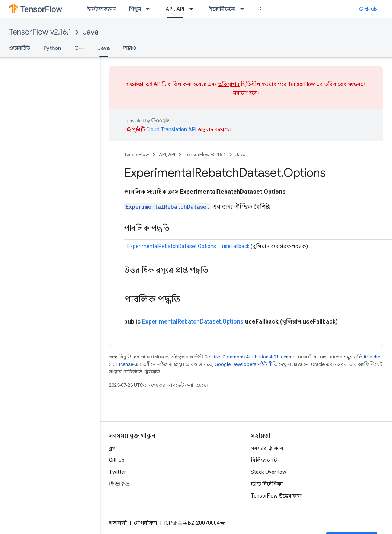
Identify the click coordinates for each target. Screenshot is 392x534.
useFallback (236, 246)
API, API (167, 155)
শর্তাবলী (118, 523)
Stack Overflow (269, 472)
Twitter (118, 472)
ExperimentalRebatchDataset (168, 207)
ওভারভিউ (20, 48)
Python (52, 48)
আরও (130, 48)
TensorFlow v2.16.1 (40, 32)
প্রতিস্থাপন (229, 84)
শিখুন (135, 9)
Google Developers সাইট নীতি (246, 364)
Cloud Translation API (171, 129)
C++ (79, 48)
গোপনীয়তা (146, 523)
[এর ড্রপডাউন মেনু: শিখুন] (150, 9)
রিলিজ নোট (264, 460)
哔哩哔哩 (119, 484)
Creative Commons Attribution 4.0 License (249, 357)
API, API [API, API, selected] (175, 9)
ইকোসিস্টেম (222, 9)
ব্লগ (112, 448)
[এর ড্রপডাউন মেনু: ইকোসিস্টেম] (244, 9)
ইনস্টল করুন (101, 9)
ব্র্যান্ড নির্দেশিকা (267, 484)
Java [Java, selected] (104, 48)
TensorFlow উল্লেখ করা (276, 496)
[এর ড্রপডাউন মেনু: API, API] (193, 9)
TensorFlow (137, 155)
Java (91, 32)
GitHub (368, 9)
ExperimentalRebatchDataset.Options (172, 246)
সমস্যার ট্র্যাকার (267, 448)
